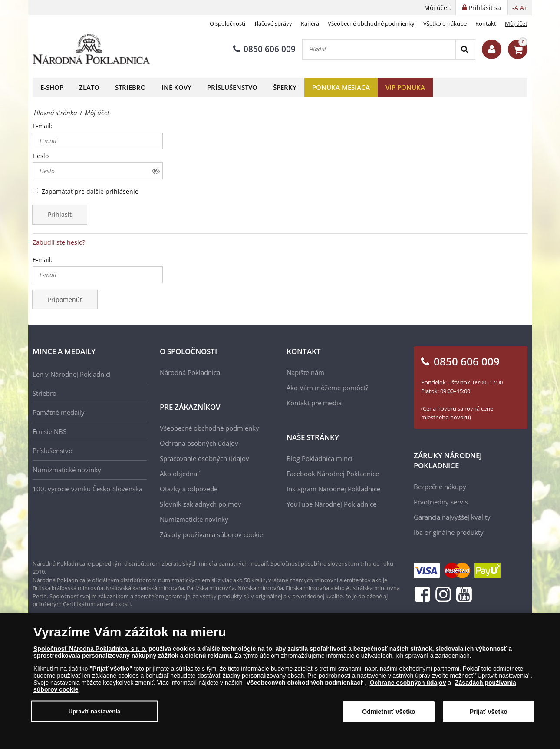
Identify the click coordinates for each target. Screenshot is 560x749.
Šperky (285, 87)
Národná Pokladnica (190, 372)
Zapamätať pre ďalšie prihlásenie (90, 191)
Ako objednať (180, 474)
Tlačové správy (273, 23)
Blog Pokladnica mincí (320, 458)
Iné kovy (176, 87)
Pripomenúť (65, 300)
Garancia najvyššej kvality (452, 517)
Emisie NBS (49, 431)
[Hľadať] (379, 49)
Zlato (89, 87)
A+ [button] (524, 8)
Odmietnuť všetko (389, 716)
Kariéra (310, 23)
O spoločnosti (227, 23)
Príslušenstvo (232, 87)
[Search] (465, 49)
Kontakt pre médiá (314, 403)
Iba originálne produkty (449, 532)
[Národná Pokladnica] (91, 49)
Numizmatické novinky (67, 470)
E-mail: (43, 126)
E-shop (52, 87)
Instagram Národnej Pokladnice (333, 489)
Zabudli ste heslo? (59, 242)
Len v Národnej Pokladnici (72, 374)
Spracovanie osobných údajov (204, 458)
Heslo (41, 156)
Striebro (130, 87)
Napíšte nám (305, 372)
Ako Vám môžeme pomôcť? (327, 388)
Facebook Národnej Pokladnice (333, 474)
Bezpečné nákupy (440, 487)
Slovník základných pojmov (201, 504)
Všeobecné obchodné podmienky (371, 23)
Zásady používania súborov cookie (211, 534)
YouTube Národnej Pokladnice (331, 504)
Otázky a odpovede (189, 489)
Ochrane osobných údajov (408, 687)
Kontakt (486, 23)
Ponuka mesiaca (341, 87)
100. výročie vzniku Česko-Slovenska (87, 489)
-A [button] (515, 8)
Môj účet (516, 23)
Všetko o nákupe (445, 23)
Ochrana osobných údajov (199, 443)
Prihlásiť (60, 214)
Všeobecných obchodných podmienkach (305, 687)
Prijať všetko (489, 716)
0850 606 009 (264, 49)
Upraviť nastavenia (95, 716)
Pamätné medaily (59, 412)
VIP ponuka (405, 87)
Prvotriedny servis (441, 502)
